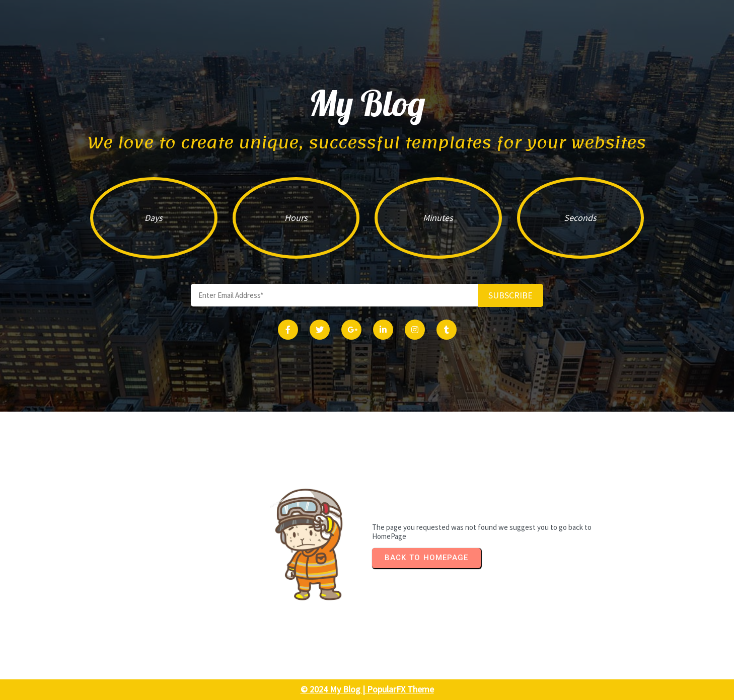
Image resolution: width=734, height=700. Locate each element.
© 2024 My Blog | (334, 689)
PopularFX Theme (400, 689)
